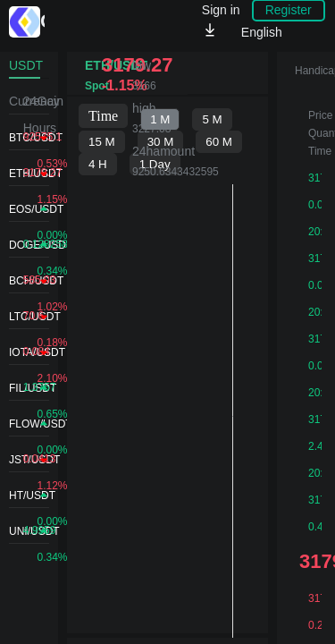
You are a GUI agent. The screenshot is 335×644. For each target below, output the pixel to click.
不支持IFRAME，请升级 (167, 369)
